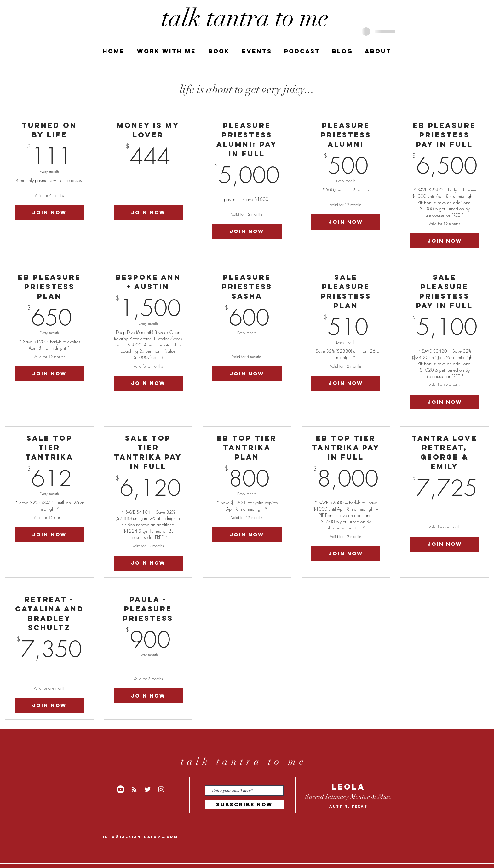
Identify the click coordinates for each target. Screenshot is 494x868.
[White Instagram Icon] (161, 789)
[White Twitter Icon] (148, 789)
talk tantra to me (244, 762)
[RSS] (134, 789)
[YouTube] (121, 789)
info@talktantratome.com (140, 837)
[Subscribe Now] (244, 804)
